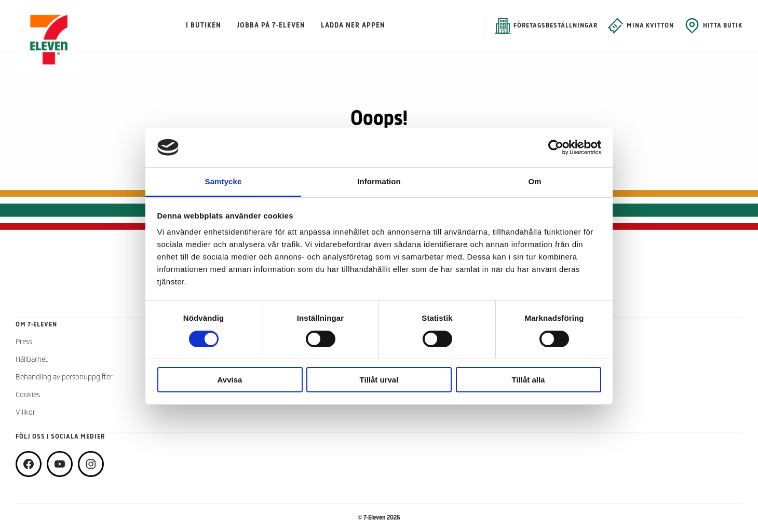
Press (24, 342)
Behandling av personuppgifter (64, 378)
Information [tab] (379, 181)
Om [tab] (534, 181)
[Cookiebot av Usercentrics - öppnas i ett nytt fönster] (556, 147)
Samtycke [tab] (224, 181)
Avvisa (230, 380)
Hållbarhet (32, 360)
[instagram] (91, 464)
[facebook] (29, 464)
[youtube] (60, 464)
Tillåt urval (379, 380)
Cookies (28, 395)
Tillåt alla (529, 380)
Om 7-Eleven (36, 325)
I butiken (204, 26)
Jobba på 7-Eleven (271, 26)
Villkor (25, 413)
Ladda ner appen (353, 26)
